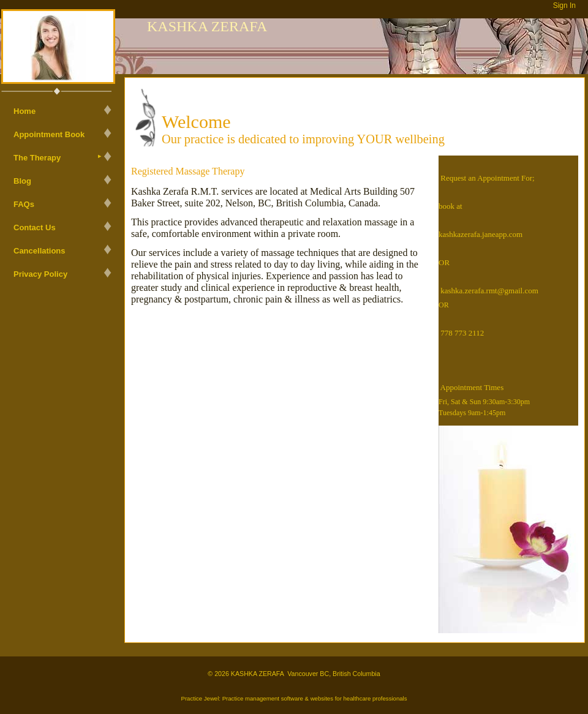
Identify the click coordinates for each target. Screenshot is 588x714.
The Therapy (37, 158)
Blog (22, 181)
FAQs (24, 204)
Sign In (564, 6)
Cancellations (40, 251)
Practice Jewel (200, 698)
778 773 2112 (462, 333)
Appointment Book (49, 134)
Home (24, 111)
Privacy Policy (40, 274)
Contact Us (35, 227)
